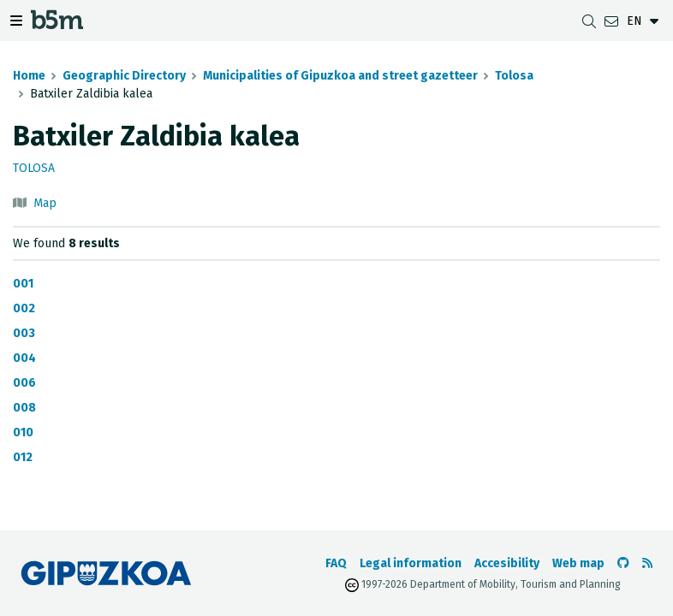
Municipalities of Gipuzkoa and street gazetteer (340, 76)
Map (45, 203)
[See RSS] (647, 563)
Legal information (411, 563)
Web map (578, 563)
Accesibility (507, 563)
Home (29, 76)
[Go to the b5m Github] (623, 563)
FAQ (336, 563)
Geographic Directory (124, 76)
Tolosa (514, 76)
